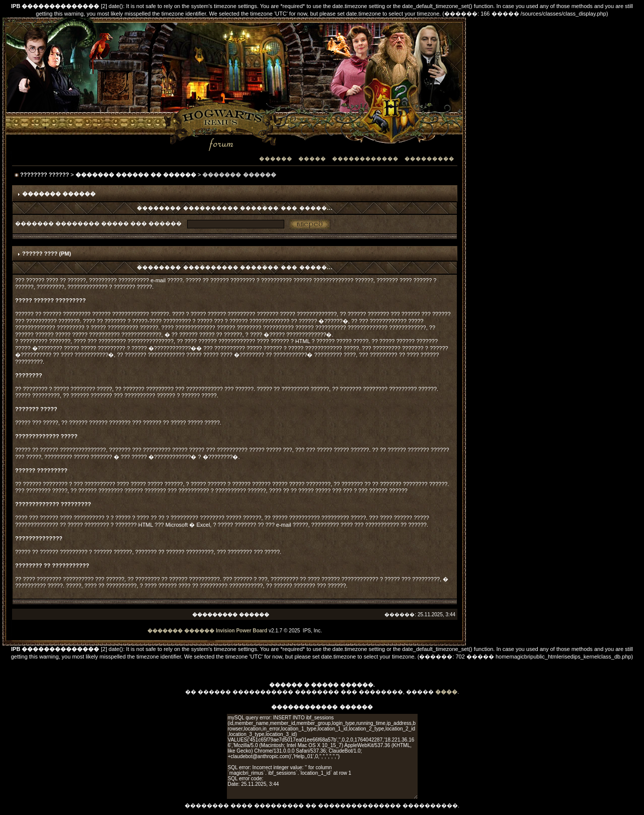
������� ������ (181, 631)
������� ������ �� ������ (136, 175)
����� (312, 159)
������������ (365, 159)
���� (446, 692)
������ (276, 159)
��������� (429, 159)
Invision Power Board (242, 631)
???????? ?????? (45, 175)
